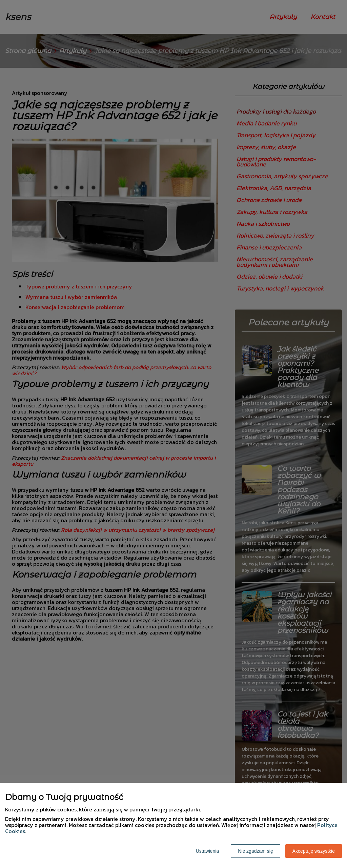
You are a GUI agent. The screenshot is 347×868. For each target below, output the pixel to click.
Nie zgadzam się (256, 851)
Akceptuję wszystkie (314, 851)
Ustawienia (207, 851)
